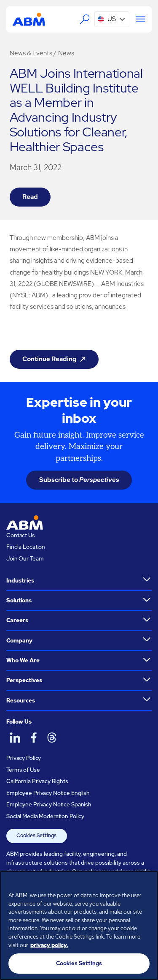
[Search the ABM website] (85, 19)
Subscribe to (79, 480)
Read (30, 197)
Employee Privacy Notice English (48, 793)
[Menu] (137, 19)
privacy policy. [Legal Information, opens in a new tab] (49, 945)
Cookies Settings (36, 836)
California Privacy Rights (37, 781)
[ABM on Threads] (52, 738)
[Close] (148, 883)
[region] (79, 926)
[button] (112, 19)
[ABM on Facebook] (33, 738)
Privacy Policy (24, 758)
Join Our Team (25, 559)
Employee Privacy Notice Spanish (49, 804)
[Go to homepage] (29, 19)
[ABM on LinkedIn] (15, 738)
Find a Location (26, 547)
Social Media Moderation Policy (45, 816)
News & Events (31, 53)
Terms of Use (23, 770)
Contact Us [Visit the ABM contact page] (21, 535)
